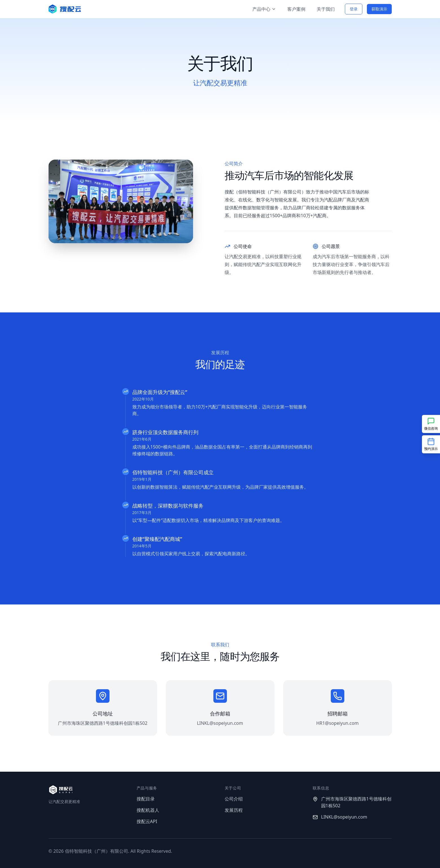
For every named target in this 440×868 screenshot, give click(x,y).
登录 (354, 9)
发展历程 (234, 810)
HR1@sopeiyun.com (337, 723)
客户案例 (296, 9)
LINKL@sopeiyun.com (220, 723)
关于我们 (326, 9)
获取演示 (379, 9)
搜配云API (147, 821)
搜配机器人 (148, 810)
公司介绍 (234, 799)
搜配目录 (146, 799)
